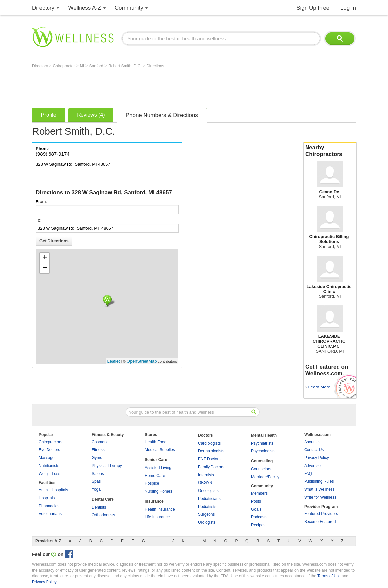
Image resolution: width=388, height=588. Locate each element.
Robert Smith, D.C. (125, 66)
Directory (43, 8)
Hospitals (47, 498)
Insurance (154, 501)
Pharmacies (49, 506)
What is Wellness (319, 489)
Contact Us (314, 450)
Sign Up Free (313, 8)
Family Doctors (211, 467)
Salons (98, 474)
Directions (155, 66)
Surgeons (206, 514)
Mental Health (264, 435)
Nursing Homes (159, 491)
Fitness (98, 450)
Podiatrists (207, 507)
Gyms (97, 458)
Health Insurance (160, 509)
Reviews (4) (91, 115)
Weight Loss (49, 474)
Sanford (97, 66)
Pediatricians (209, 499)
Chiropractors (50, 442)
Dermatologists (211, 451)
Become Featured (320, 522)
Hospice (152, 483)
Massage (47, 458)
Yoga (96, 489)
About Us (312, 442)
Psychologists (263, 451)
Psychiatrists (262, 443)
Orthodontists (103, 515)
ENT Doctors (209, 459)
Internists (206, 475)
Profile (48, 115)
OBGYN (205, 483)
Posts (256, 501)
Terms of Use (329, 576)
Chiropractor (64, 66)
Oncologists (208, 491)
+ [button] (45, 258)
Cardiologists (209, 443)
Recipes (258, 525)
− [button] (45, 268)
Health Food (156, 442)
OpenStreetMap (142, 361)
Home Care (155, 476)
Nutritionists (49, 466)
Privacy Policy (317, 458)
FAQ (308, 474)
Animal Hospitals (53, 490)
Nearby (330, 151)
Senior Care (156, 460)
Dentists (99, 507)
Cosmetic (100, 442)
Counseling (262, 461)
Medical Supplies (160, 450)
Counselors (261, 469)
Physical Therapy (107, 466)
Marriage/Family (265, 477)
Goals (256, 509)
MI (83, 66)
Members (259, 493)
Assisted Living (158, 468)
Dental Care (103, 499)
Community (129, 8)
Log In (348, 8)
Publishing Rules (319, 481)
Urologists (207, 522)
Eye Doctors (49, 450)
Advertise (312, 466)
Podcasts (259, 517)
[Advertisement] (152, 86)
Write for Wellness (320, 497)
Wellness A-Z (85, 8)
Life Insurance (157, 517)
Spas (96, 481)
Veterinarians (50, 514)
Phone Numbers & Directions (162, 115)
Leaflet (114, 361)
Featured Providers (321, 514)
